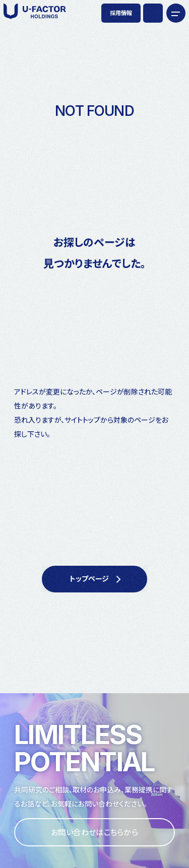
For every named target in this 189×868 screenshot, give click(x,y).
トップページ (89, 579)
